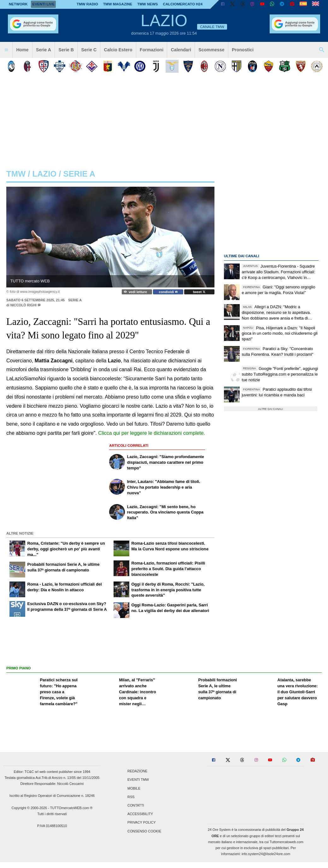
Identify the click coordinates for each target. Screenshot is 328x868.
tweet (199, 292)
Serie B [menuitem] (66, 50)
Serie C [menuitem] (89, 50)
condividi (168, 292)
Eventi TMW (138, 780)
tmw (16, 174)
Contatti (136, 805)
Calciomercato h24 (183, 4)
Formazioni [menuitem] (152, 50)
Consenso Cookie (144, 831)
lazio (44, 174)
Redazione (137, 771)
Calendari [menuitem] (181, 50)
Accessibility (140, 814)
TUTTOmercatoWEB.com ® (71, 808)
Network (18, 4)
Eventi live (43, 4)
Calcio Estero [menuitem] (118, 50)
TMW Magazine (118, 4)
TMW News (147, 4)
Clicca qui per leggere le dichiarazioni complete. (152, 433)
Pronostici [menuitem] (243, 50)
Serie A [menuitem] (44, 50)
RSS (131, 797)
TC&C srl (32, 772)
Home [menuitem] (22, 50)
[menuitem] (6, 50)
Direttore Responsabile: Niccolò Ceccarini (52, 784)
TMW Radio (87, 4)
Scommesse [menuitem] (211, 50)
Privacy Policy (142, 823)
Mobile (134, 788)
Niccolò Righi (23, 305)
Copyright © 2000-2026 (29, 808)
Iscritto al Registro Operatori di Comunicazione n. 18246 (52, 796)
